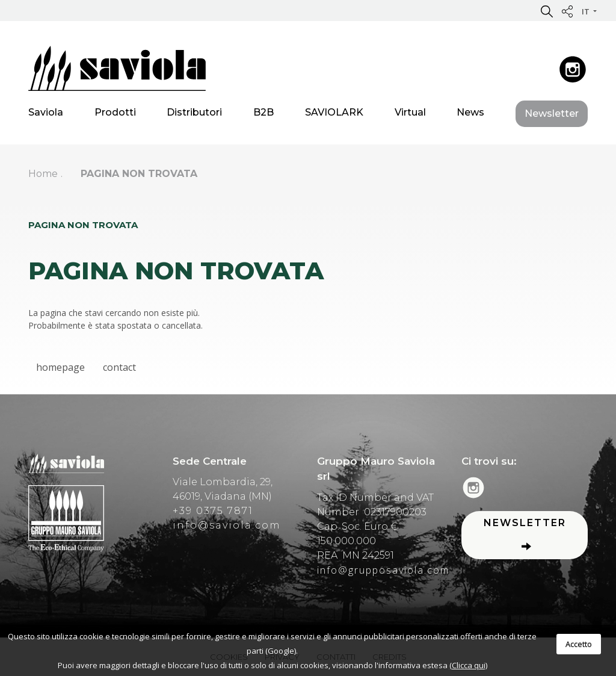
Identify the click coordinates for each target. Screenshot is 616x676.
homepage (60, 367)
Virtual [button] (410, 114)
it (587, 11)
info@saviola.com (227, 525)
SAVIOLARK (334, 114)
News (470, 114)
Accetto (579, 644)
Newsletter (552, 115)
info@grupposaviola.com (383, 570)
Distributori (194, 114)
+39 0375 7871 (213, 511)
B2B (263, 114)
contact (119, 367)
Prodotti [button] (115, 114)
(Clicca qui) (468, 665)
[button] (547, 11)
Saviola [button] (46, 114)
